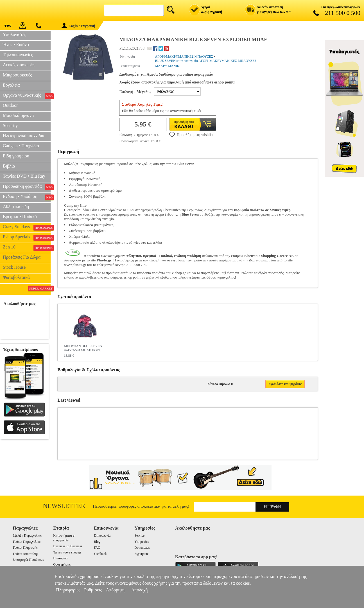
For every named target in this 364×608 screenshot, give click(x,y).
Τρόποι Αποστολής (25, 554)
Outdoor (10, 105)
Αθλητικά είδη (16, 206)
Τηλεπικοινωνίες (18, 55)
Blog (97, 542)
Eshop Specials (27, 238)
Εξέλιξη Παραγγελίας (27, 535)
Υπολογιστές (14, 34)
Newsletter (64, 506)
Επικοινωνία (102, 535)
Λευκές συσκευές (19, 65)
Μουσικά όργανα (18, 115)
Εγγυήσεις (141, 554)
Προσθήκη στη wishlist (191, 135)
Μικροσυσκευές (17, 75)
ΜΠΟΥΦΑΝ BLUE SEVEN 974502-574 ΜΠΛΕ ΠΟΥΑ (83, 348)
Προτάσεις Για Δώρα (22, 257)
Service (139, 535)
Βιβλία (9, 166)
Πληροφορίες (68, 590)
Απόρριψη (115, 590)
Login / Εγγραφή (78, 26)
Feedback (100, 554)
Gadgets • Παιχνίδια (21, 146)
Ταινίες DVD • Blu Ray (24, 176)
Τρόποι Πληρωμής (25, 548)
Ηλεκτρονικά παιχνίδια (24, 136)
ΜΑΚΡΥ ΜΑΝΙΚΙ (168, 66)
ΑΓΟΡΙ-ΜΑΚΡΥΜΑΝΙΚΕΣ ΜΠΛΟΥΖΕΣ (184, 56)
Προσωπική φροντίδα (27, 187)
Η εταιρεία (60, 558)
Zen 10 (27, 248)
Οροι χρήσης (62, 564)
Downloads (142, 548)
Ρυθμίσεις (93, 590)
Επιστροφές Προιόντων (28, 560)
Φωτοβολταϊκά (16, 277)
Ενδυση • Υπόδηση (27, 197)
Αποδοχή (140, 590)
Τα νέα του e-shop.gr (67, 552)
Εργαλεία (11, 85)
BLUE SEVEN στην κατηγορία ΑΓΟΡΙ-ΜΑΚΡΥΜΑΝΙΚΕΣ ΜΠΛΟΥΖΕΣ (206, 61)
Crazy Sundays (27, 227)
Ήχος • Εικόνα (16, 45)
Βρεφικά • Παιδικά (20, 217)
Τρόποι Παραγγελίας (27, 542)
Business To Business (68, 546)
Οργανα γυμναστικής (27, 96)
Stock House (14, 267)
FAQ (97, 548)
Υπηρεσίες (142, 542)
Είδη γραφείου (16, 156)
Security (10, 126)
